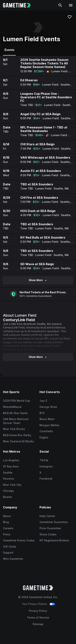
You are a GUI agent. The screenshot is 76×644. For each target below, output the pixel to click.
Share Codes (48, 534)
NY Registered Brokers (54, 540)
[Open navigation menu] (71, 5)
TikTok (44, 460)
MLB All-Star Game (15, 413)
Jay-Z (43, 401)
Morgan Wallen (49, 425)
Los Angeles (11, 460)
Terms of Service (38, 618)
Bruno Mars (47, 419)
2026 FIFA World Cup (17, 401)
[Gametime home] (19, 5)
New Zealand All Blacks (19, 441)
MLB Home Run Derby (17, 435)
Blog (6, 522)
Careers (8, 528)
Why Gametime (13, 559)
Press (7, 534)
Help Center (47, 516)
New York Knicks (14, 429)
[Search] (60, 5)
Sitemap (38, 624)
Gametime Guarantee (54, 522)
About (7, 516)
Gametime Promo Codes (19, 540)
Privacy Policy (38, 611)
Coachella (46, 431)
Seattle (8, 473)
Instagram (46, 466)
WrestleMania (12, 407)
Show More (38, 280)
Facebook (46, 479)
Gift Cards (10, 547)
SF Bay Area (11, 466)
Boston (8, 497)
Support (8, 553)
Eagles (44, 437)
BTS (42, 413)
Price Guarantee (50, 528)
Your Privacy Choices (35, 604)
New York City (12, 485)
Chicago (8, 491)
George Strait (48, 407)
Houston (9, 479)
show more (38, 357)
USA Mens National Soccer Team (16, 421)
